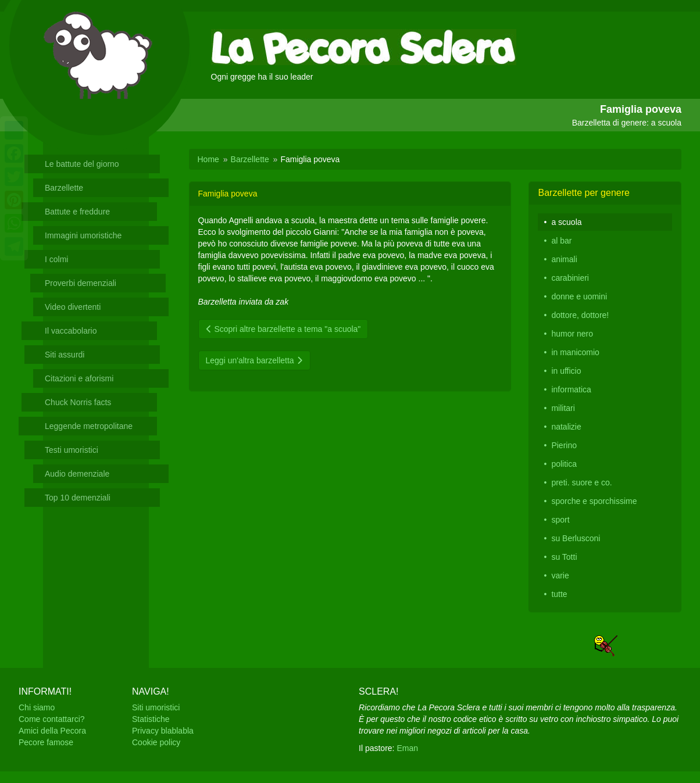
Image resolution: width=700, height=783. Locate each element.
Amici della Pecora (52, 731)
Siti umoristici (156, 707)
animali (564, 259)
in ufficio (566, 371)
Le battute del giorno (82, 164)
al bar (561, 241)
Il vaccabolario (71, 331)
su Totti (564, 557)
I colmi (56, 259)
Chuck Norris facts (78, 402)
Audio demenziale (77, 474)
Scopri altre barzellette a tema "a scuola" (283, 329)
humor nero (572, 334)
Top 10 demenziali (78, 498)
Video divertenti (73, 307)
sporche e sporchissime (594, 501)
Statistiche (151, 719)
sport (560, 520)
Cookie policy (156, 742)
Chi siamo (37, 707)
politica (564, 464)
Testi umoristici (72, 450)
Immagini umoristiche (83, 235)
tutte (559, 594)
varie (560, 575)
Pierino (564, 445)
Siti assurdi (65, 355)
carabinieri (570, 278)
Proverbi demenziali (81, 283)
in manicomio (575, 352)
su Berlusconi (576, 538)
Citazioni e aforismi (79, 378)
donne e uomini (579, 296)
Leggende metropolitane (89, 426)
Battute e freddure (77, 212)
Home (208, 159)
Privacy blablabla (163, 731)
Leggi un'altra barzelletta (254, 360)
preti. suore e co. (581, 482)
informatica (571, 389)
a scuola (566, 222)
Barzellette (64, 188)
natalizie (566, 427)
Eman (407, 748)
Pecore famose (46, 742)
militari (563, 408)
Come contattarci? (52, 719)
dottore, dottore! (580, 315)
